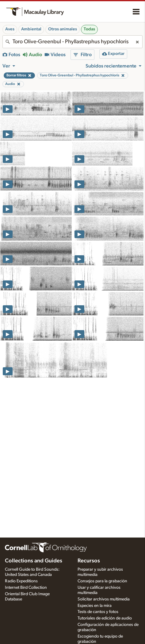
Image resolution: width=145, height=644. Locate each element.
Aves (10, 29)
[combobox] (72, 42)
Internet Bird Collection (26, 588)
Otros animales (63, 29)
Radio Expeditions (21, 581)
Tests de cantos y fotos (98, 612)
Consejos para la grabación (102, 581)
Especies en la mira (95, 606)
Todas (89, 29)
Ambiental (31, 29)
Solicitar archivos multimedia (104, 599)
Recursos (89, 561)
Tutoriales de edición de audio (105, 618)
